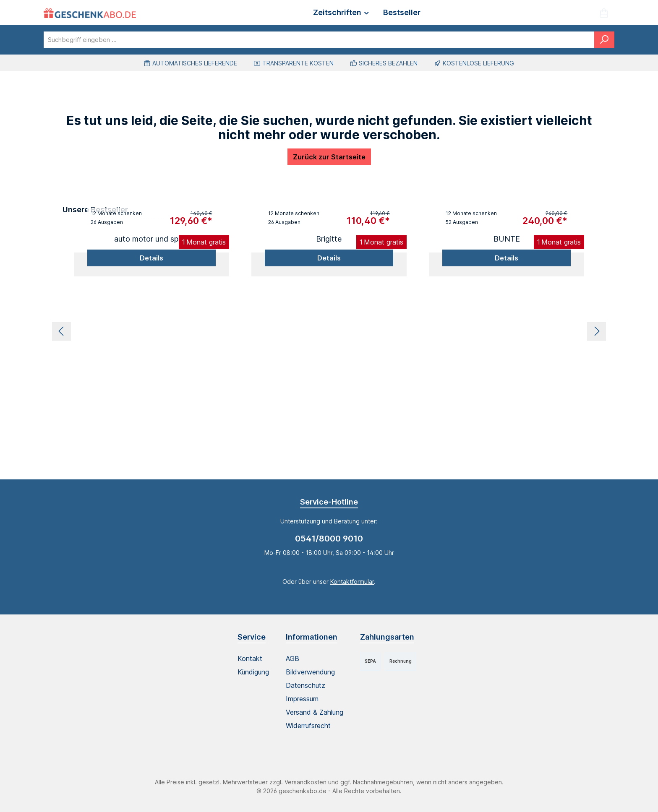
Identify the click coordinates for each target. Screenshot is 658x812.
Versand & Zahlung (315, 712)
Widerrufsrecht (308, 726)
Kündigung (253, 672)
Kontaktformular (352, 582)
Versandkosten (305, 782)
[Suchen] (604, 40)
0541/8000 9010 (329, 539)
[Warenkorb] (604, 13)
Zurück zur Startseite (329, 157)
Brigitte (329, 239)
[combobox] (319, 40)
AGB (292, 658)
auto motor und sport (151, 239)
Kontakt (250, 658)
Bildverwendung (310, 672)
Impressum (302, 699)
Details (151, 258)
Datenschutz (305, 685)
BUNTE (507, 239)
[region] (329, 331)
